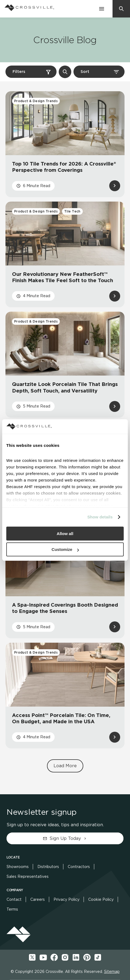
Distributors (48, 867)
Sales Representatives (28, 876)
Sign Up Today (65, 838)
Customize (65, 549)
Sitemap (112, 972)
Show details (100, 517)
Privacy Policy (67, 899)
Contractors (79, 867)
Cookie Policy (101, 899)
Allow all (65, 534)
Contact (14, 899)
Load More (65, 766)
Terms (12, 909)
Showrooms (18, 867)
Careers (38, 899)
